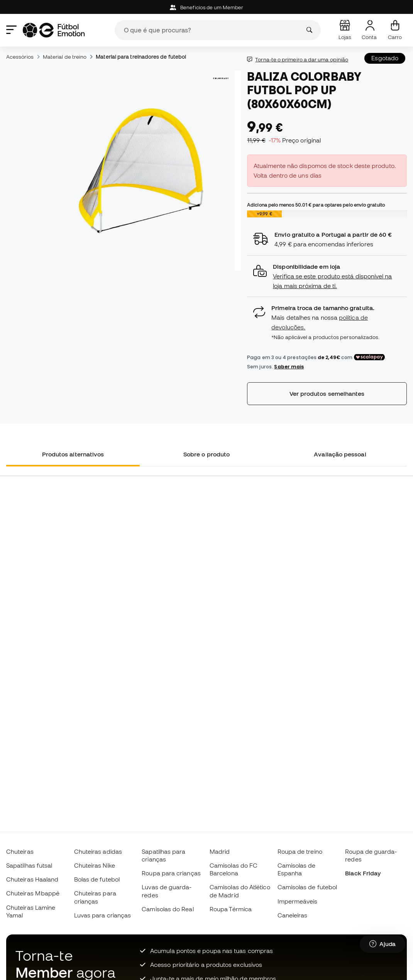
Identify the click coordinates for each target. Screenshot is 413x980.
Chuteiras (20, 851)
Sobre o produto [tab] (206, 454)
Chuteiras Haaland (32, 879)
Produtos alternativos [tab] (73, 454)
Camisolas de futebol (307, 887)
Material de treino (65, 57)
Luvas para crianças (102, 915)
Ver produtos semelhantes (327, 393)
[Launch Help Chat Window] (383, 944)
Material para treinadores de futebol (141, 57)
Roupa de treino (300, 851)
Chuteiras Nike (95, 865)
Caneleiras (293, 915)
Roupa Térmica (231, 909)
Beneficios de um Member (206, 8)
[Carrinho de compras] (395, 30)
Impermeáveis (298, 901)
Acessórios (20, 57)
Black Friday (363, 873)
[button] (327, 276)
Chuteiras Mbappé (33, 893)
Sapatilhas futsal (29, 865)
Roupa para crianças (171, 873)
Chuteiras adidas (98, 851)
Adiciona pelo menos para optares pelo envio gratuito (316, 205)
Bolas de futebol (97, 879)
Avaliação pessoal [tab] (340, 454)
